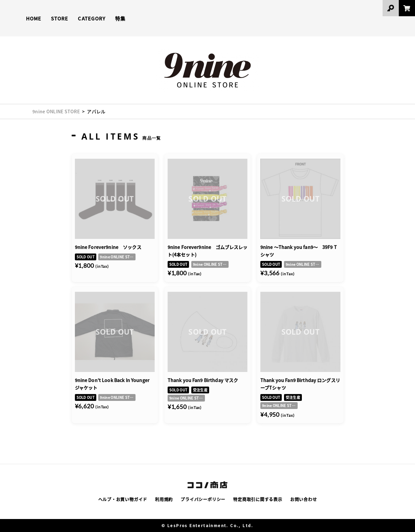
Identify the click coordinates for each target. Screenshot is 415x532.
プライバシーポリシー (203, 499)
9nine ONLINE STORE (56, 111)
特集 (120, 18)
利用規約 (164, 499)
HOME (34, 18)
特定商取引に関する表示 (258, 499)
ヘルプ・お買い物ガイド (123, 499)
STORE (59, 18)
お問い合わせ (304, 499)
